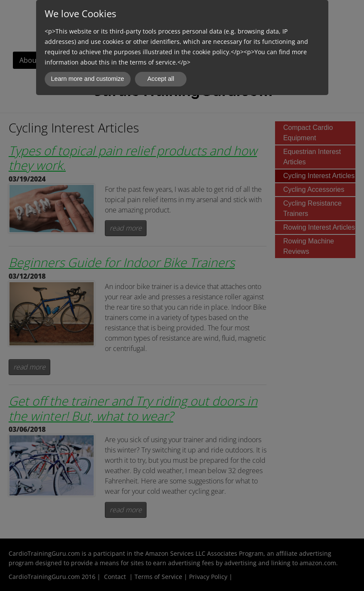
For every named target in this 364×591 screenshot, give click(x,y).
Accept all (161, 79)
